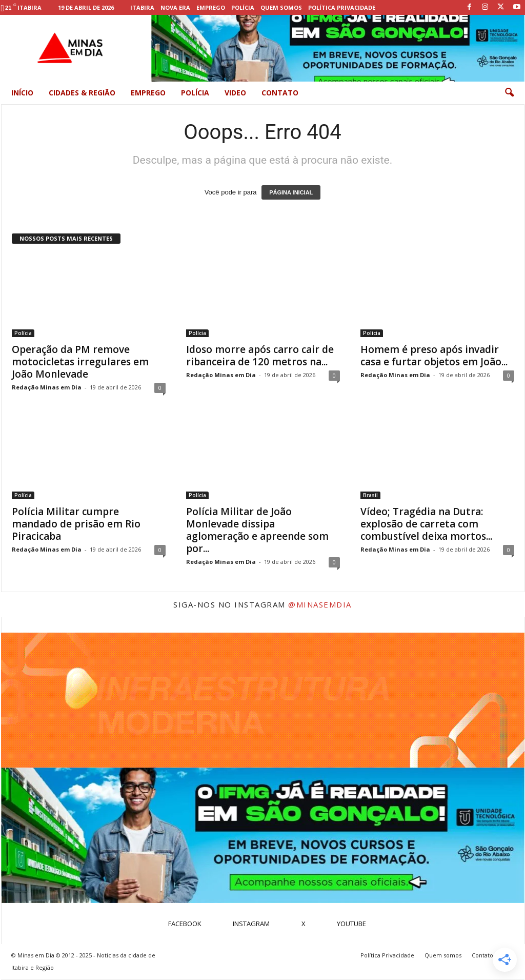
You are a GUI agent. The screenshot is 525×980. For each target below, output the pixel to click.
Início (22, 93)
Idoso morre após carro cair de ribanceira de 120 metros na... (260, 356)
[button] (509, 93)
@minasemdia (320, 604)
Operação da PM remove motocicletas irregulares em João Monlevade (80, 362)
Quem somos (281, 7)
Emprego (211, 7)
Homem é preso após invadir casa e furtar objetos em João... (434, 356)
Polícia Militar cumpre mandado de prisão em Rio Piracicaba (76, 524)
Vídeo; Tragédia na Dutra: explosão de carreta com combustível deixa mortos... (426, 524)
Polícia (243, 7)
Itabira (142, 7)
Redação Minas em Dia (47, 387)
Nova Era (175, 7)
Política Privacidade (342, 7)
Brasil (370, 495)
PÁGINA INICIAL (291, 192)
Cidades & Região (82, 93)
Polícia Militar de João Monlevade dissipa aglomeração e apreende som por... (257, 530)
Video (235, 93)
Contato (280, 93)
